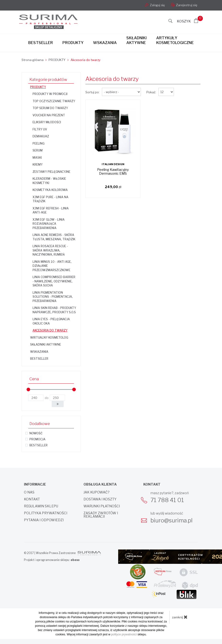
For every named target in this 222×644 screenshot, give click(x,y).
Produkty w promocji (50, 94)
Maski (37, 158)
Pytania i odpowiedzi (44, 520)
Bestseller (41, 43)
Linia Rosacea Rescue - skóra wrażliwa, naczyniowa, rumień (50, 250)
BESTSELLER (39, 359)
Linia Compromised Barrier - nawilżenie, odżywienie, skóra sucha (54, 281)
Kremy (38, 165)
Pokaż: (151, 92)
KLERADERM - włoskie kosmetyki (49, 181)
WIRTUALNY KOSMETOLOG (49, 338)
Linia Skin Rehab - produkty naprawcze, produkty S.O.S (54, 310)
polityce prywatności (124, 634)
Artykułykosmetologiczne (175, 40)
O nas (29, 492)
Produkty (73, 43)
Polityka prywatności (46, 513)
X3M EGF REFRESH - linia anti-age (51, 210)
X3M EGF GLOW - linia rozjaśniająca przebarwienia (49, 224)
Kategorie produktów (48, 80)
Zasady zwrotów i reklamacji (101, 515)
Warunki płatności (102, 506)
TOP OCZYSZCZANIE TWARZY (54, 101)
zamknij (180, 617)
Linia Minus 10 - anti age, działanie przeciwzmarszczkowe (52, 266)
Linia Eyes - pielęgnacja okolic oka (51, 321)
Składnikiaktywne (136, 40)
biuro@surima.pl (172, 520)
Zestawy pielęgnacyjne (51, 172)
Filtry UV (40, 129)
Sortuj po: (92, 92)
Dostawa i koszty (100, 499)
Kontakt (32, 499)
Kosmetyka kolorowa (50, 190)
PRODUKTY (38, 87)
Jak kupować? (97, 492)
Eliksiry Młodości (47, 122)
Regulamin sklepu (41, 506)
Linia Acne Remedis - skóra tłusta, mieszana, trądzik (54, 237)
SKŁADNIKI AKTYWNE (46, 344)
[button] (58, 404)
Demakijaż (41, 136)
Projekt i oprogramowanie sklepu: (52, 560)
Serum (38, 150)
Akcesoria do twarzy (50, 330)
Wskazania (105, 43)
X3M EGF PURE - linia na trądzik (50, 199)
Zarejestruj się (184, 5)
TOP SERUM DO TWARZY (50, 108)
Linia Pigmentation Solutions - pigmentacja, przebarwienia (53, 297)
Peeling (39, 143)
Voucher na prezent (49, 115)
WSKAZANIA (39, 352)
